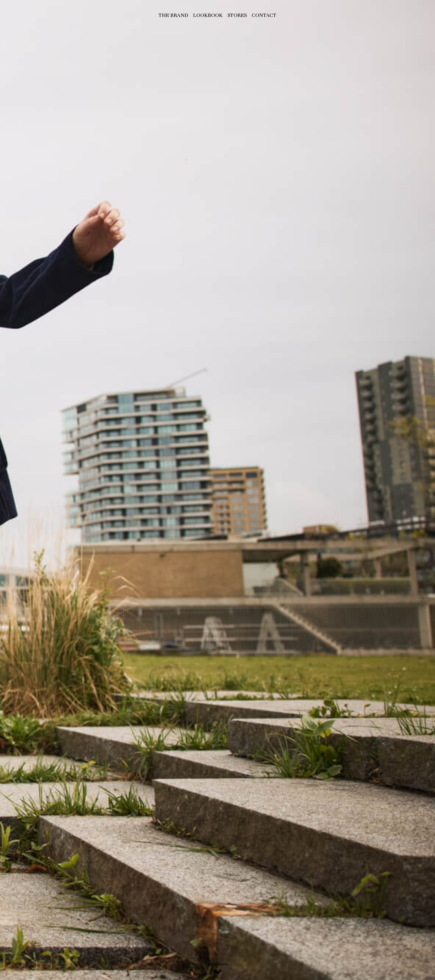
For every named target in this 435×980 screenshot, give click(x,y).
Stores (237, 15)
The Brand (173, 15)
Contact (264, 15)
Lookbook (208, 15)
